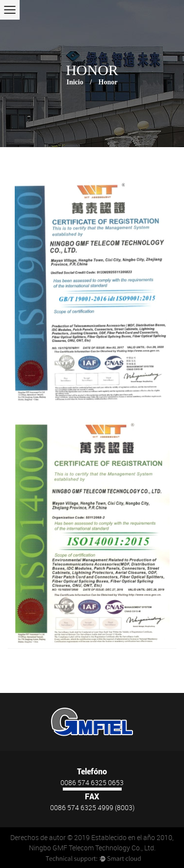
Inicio (75, 82)
